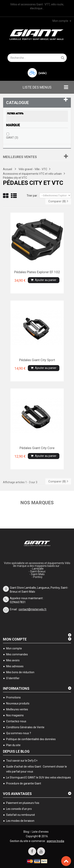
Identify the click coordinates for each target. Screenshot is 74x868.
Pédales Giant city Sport (37, 360)
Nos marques (37, 503)
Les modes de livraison (20, 821)
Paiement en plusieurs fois (23, 803)
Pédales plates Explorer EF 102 (37, 272)
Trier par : (32, 196)
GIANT (12, 138)
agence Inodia (55, 841)
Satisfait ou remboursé (21, 815)
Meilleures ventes (20, 157)
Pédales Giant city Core (37, 448)
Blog (26, 832)
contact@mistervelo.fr (33, 609)
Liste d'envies (40, 832)
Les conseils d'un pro (19, 809)
